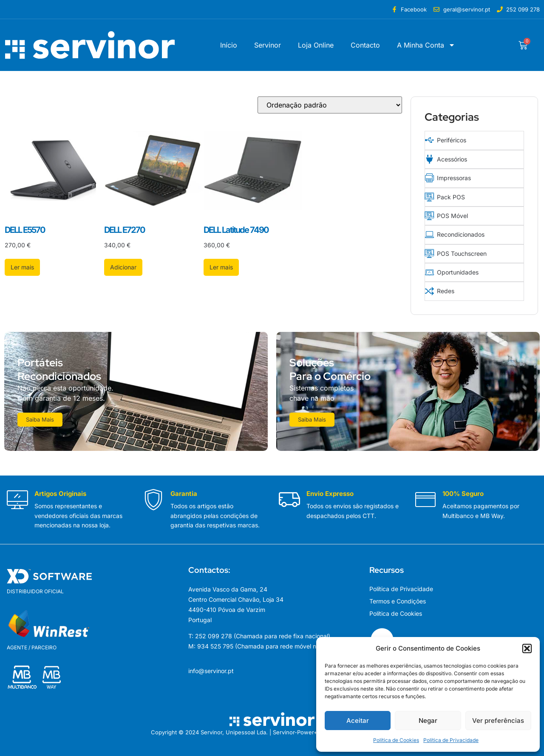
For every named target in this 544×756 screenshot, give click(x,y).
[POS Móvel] (429, 214)
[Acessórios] (429, 158)
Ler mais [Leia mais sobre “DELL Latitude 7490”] (221, 267)
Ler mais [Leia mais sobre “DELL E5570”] (22, 267)
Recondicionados (460, 232)
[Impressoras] (429, 177)
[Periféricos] (429, 140)
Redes (445, 287)
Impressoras (453, 177)
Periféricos (451, 140)
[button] (527, 648)
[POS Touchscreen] (429, 251)
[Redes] (429, 287)
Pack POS (450, 195)
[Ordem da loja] (330, 105)
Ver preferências (498, 721)
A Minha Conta (426, 45)
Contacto (365, 45)
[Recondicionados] (429, 232)
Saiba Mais (40, 416)
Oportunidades (457, 269)
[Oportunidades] (429, 269)
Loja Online (316, 45)
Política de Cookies (396, 740)
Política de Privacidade (451, 740)
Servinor (268, 45)
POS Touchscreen (461, 251)
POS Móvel (452, 214)
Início (229, 45)
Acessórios (452, 158)
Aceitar (358, 721)
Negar (428, 721)
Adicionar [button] (123, 267)
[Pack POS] (429, 195)
